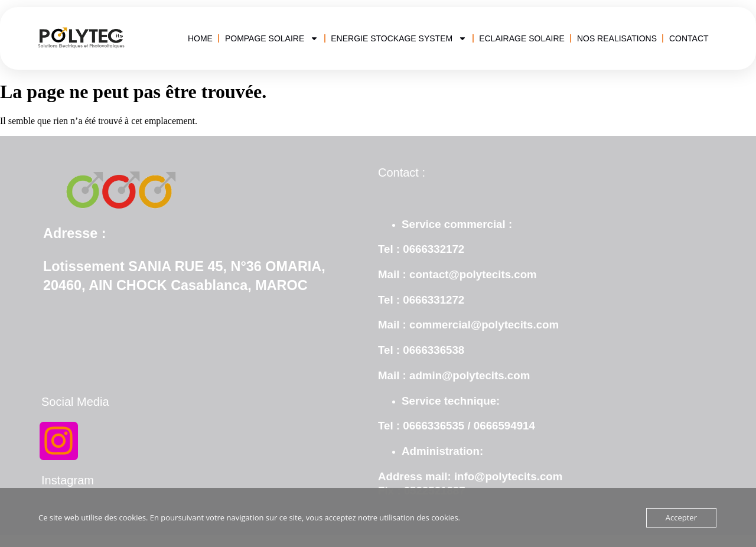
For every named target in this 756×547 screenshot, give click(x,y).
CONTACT (689, 38)
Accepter (681, 517)
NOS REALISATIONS (617, 38)
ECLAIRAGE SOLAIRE (522, 38)
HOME (200, 38)
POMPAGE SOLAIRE (272, 39)
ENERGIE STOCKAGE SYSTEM (399, 39)
